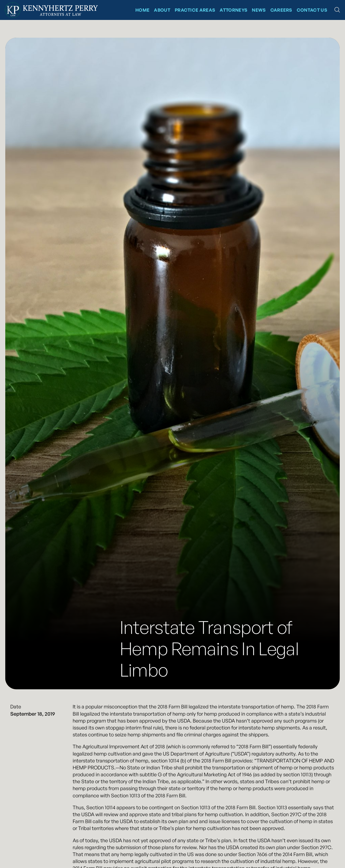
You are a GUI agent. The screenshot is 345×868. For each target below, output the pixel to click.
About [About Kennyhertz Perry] (162, 10)
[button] (337, 10)
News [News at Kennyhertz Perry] (259, 10)
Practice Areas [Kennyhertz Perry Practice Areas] (195, 10)
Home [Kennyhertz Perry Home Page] (142, 10)
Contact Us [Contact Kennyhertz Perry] (312, 10)
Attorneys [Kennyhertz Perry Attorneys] (234, 10)
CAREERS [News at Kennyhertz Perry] (281, 10)
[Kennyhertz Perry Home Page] (51, 10)
